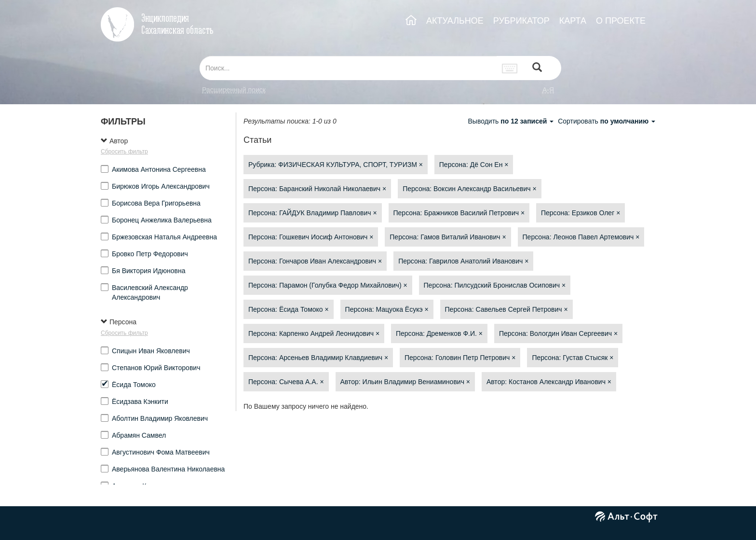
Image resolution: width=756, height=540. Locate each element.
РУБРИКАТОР (521, 21)
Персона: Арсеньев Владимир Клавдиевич (318, 358)
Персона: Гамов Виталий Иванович (448, 237)
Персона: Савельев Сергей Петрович (506, 309)
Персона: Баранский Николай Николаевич (317, 189)
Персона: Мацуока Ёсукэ (387, 309)
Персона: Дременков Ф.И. (439, 333)
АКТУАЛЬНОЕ (455, 21)
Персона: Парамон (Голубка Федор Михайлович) (328, 285)
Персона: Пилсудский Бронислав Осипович (495, 285)
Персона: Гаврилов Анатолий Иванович (463, 261)
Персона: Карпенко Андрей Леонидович (314, 333)
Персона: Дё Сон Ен (474, 165)
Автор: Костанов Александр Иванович (549, 382)
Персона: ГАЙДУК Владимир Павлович (313, 213)
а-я (548, 90)
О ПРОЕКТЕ (621, 21)
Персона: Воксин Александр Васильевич (469, 189)
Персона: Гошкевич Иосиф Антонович (311, 237)
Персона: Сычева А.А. (286, 382)
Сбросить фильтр (124, 152)
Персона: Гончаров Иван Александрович (315, 261)
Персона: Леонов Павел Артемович (581, 237)
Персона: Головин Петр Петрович (460, 358)
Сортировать (607, 121)
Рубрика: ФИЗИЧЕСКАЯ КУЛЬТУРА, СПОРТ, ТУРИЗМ (336, 165)
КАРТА (573, 21)
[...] (348, 68)
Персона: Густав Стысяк (573, 358)
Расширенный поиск (234, 90)
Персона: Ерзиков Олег (580, 213)
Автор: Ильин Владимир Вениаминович (405, 382)
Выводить (512, 121)
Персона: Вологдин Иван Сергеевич (558, 333)
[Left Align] (537, 68)
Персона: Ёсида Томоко (289, 309)
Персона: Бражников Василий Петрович (459, 213)
